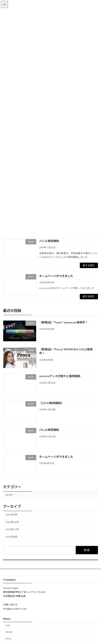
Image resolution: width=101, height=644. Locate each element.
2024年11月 (12, 529)
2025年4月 (11, 515)
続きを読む (89, 265)
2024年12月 (12, 522)
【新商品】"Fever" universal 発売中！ (64, 322)
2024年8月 (11, 536)
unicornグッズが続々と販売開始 (60, 376)
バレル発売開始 (49, 241)
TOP (8, 625)
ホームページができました (56, 276)
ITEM (8, 639)
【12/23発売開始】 (51, 403)
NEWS (9, 495)
